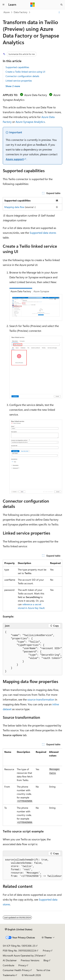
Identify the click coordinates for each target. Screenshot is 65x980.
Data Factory (21, 12)
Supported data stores (43, 233)
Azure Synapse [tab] (41, 291)
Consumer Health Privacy (16, 970)
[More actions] (59, 12)
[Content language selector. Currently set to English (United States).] (19, 929)
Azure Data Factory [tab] (21, 291)
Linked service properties (19, 81)
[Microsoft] (33, 5)
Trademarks (9, 975)
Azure (6, 12)
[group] (32, 652)
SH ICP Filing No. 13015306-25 (19, 946)
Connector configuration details (22, 76)
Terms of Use (43, 970)
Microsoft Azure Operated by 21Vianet (23, 955)
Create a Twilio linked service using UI (25, 72)
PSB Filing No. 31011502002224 (19, 951)
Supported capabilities (17, 67)
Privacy (47, 951)
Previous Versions (30, 960)
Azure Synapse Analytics (30, 122)
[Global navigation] (3, 5)
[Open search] (62, 5)
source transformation (41, 699)
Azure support (15, 159)
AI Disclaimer (10, 960)
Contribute (8, 965)
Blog (46, 960)
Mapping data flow (14, 207)
